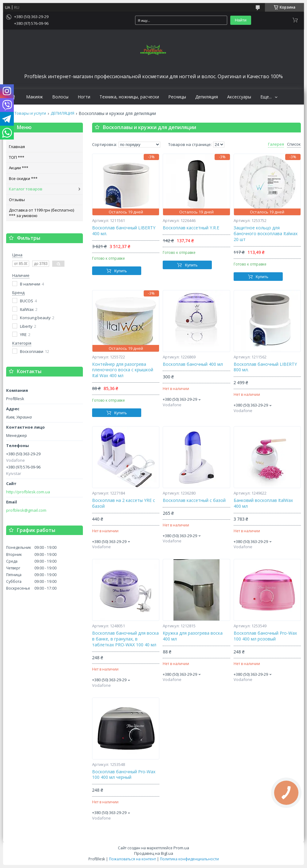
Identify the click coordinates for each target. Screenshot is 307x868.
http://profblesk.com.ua (28, 492)
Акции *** (19, 168)
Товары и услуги (30, 113)
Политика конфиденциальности (189, 859)
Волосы (60, 97)
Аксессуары (239, 97)
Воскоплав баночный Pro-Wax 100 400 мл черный (124, 775)
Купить (120, 271)
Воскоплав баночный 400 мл (193, 364)
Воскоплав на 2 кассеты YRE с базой (124, 503)
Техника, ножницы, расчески (129, 97)
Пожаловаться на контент (132, 859)
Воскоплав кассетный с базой (194, 500)
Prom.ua (181, 848)
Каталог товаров (26, 189)
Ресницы (177, 97)
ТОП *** (17, 157)
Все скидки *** (23, 178)
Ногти (84, 97)
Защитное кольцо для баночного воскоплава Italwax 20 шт (266, 234)
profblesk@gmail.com (26, 510)
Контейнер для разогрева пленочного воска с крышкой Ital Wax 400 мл (123, 370)
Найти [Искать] (241, 20)
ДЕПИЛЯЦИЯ (62, 113)
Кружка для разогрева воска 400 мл (193, 636)
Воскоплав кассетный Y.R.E (191, 228)
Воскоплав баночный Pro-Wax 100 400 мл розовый (265, 636)
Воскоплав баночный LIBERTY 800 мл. (265, 367)
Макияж (35, 97)
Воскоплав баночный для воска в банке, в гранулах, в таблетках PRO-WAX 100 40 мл (125, 639)
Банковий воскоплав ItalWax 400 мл (263, 503)
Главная (17, 147)
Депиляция (207, 97)
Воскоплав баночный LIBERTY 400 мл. (124, 231)
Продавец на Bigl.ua (154, 853)
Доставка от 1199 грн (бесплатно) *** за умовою (41, 213)
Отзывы (17, 200)
